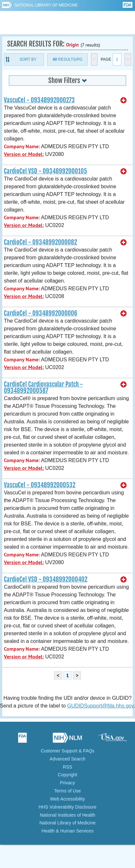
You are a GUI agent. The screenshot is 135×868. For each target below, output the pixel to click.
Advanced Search (67, 759)
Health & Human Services (67, 831)
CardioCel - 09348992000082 (40, 242)
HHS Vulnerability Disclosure (67, 807)
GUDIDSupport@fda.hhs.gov (101, 706)
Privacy (68, 783)
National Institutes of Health (67, 815)
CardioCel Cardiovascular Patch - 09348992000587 (43, 387)
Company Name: (22, 146)
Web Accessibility (68, 799)
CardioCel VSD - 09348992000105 (45, 171)
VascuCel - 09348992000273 (39, 100)
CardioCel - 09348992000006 (41, 313)
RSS (67, 767)
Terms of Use (67, 791)
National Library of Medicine (46, 5)
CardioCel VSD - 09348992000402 (46, 579)
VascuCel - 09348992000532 (40, 485)
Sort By (28, 59)
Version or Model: (24, 154)
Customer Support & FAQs (68, 751)
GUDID (67, 23)
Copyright (68, 775)
